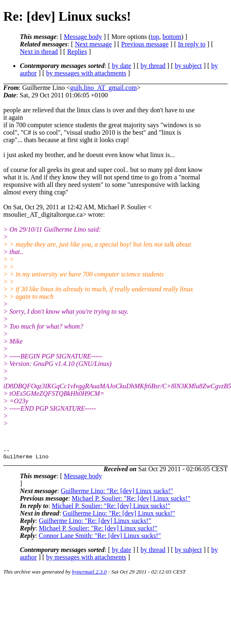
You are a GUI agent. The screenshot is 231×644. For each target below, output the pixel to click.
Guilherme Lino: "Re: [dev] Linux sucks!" (117, 493)
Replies (77, 52)
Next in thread (39, 52)
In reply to (192, 44)
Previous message (145, 44)
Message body (83, 37)
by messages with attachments (86, 73)
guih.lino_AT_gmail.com (103, 88)
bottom (172, 37)
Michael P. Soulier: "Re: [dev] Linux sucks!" (131, 501)
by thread (153, 66)
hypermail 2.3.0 (89, 574)
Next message (93, 44)
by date (122, 66)
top (155, 37)
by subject (188, 66)
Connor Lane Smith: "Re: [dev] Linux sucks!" (100, 538)
